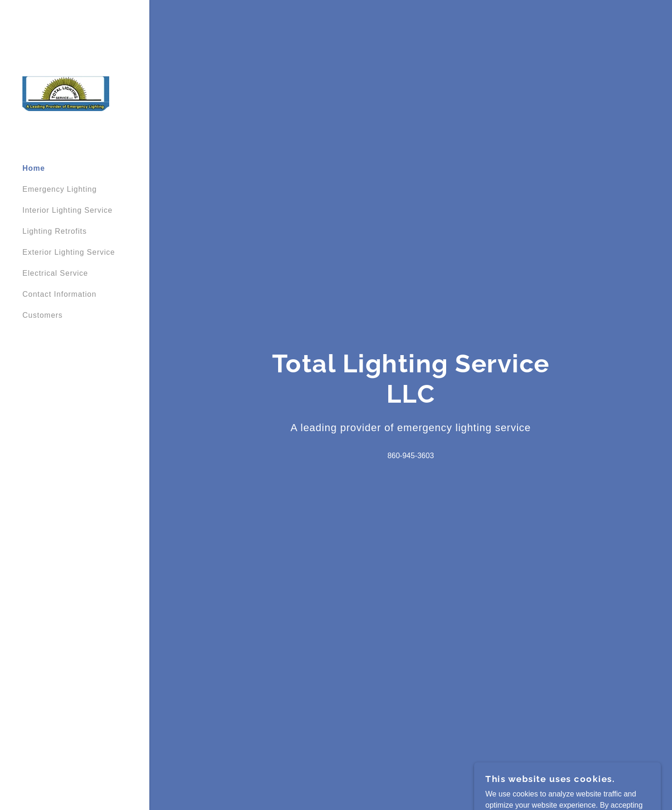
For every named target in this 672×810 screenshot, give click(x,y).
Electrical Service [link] (55, 273)
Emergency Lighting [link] (59, 189)
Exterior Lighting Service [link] (69, 252)
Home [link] (34, 168)
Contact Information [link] (59, 294)
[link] (66, 93)
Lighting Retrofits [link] (55, 231)
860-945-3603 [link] (411, 456)
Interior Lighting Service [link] (67, 210)
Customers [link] (42, 315)
